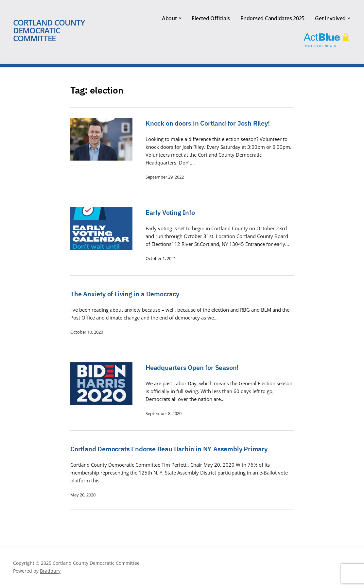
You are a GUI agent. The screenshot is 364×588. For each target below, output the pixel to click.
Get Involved (330, 18)
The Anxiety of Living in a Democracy (125, 294)
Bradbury (50, 571)
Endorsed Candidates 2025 (272, 18)
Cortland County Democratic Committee (49, 30)
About (169, 18)
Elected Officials (211, 18)
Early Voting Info (170, 212)
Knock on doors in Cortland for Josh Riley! (208, 123)
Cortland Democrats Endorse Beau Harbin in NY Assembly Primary (169, 449)
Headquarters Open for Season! (192, 367)
